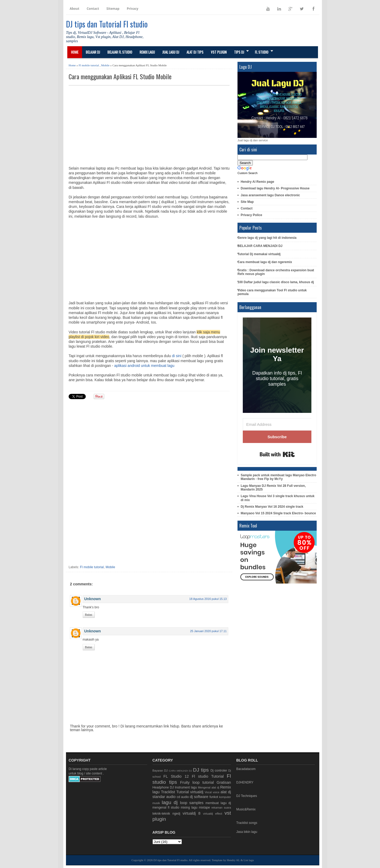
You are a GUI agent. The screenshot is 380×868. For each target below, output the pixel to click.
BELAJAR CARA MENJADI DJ (260, 246)
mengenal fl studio (166, 808)
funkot (214, 797)
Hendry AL (233, 860)
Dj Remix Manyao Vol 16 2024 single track (272, 507)
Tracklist (168, 792)
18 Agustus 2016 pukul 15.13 (208, 599)
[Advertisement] (149, 125)
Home (75, 52)
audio (171, 797)
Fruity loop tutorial (197, 782)
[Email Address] (277, 424)
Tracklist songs (247, 823)
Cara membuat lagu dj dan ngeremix (265, 262)
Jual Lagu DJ (171, 52)
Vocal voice (212, 792)
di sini (177, 356)
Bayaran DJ (160, 771)
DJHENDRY (245, 782)
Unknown (92, 599)
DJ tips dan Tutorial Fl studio (107, 24)
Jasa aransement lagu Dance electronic (270, 195)
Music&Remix (246, 809)
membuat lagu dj (218, 803)
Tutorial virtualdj (190, 792)
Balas (89, 615)
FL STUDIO (262, 52)
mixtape (204, 808)
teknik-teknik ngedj (166, 814)
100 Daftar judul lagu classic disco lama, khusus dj (276, 282)
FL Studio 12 (176, 776)
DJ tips (201, 770)
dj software (199, 797)
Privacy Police (251, 215)
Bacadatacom (246, 769)
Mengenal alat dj (209, 787)
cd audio (183, 797)
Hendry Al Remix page (257, 182)
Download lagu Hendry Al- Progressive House (275, 188)
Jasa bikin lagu (247, 832)
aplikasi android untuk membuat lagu (144, 366)
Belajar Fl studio (120, 52)
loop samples (192, 803)
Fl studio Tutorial (208, 776)
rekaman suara (221, 808)
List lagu (249, 860)
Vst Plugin (219, 52)
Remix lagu (147, 52)
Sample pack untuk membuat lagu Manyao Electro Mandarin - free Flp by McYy (278, 477)
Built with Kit (277, 454)
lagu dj (170, 802)
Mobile (105, 65)
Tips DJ (239, 52)
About (74, 9)
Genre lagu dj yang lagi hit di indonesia (267, 238)
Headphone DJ (163, 787)
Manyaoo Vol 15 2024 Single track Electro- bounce (278, 513)
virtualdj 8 (191, 813)
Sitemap (113, 9)
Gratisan (224, 782)
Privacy (132, 9)
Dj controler (219, 771)
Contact (93, 9)
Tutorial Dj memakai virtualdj (259, 254)
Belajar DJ (93, 52)
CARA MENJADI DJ (180, 771)
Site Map (247, 202)
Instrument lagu (186, 787)
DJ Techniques (247, 796)
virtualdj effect (212, 814)
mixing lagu (189, 808)
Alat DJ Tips (195, 52)
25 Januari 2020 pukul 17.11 (208, 631)
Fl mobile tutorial (89, 65)
